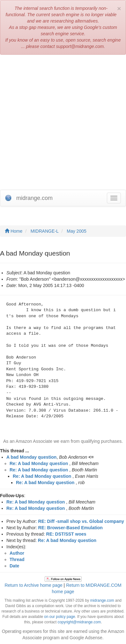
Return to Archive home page (33, 585)
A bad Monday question (31, 457)
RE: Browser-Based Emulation (70, 528)
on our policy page (59, 617)
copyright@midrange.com (79, 622)
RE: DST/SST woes (66, 534)
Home (14, 231)
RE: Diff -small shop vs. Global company (81, 521)
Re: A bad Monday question (39, 463)
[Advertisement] (63, 124)
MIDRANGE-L (45, 231)
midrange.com (102, 600)
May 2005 (76, 231)
